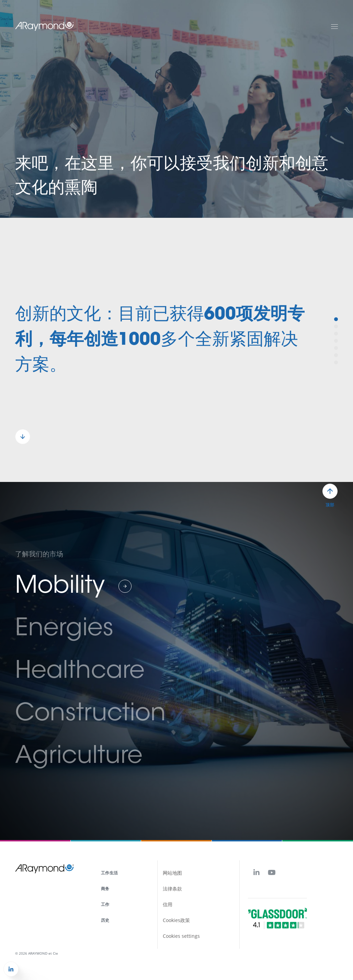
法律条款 (172, 889)
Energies (64, 629)
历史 (105, 920)
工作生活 (109, 873)
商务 (105, 889)
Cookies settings (181, 936)
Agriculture (79, 757)
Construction (90, 715)
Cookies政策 (176, 920)
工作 (105, 904)
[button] (23, 437)
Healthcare (80, 672)
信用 (168, 904)
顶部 (330, 505)
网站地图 (172, 873)
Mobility (60, 587)
